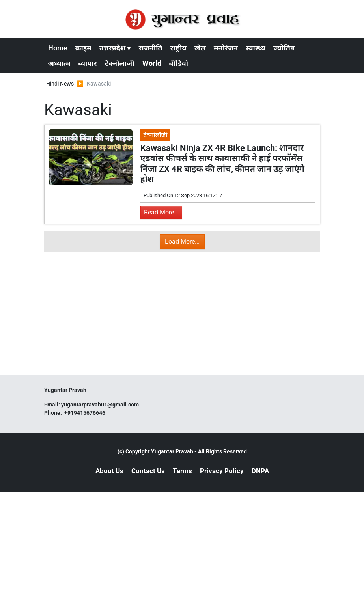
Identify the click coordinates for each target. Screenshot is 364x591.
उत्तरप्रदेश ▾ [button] (115, 48)
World (152, 63)
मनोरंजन (226, 48)
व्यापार (88, 63)
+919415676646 (85, 413)
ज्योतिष (284, 48)
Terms (182, 471)
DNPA (260, 471)
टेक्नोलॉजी (156, 135)
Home (58, 48)
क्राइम (83, 48)
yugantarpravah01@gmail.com (100, 405)
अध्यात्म (59, 63)
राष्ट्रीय (178, 48)
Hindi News (60, 84)
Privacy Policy (222, 471)
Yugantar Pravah (172, 451)
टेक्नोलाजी (120, 63)
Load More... (182, 241)
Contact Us (148, 471)
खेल (200, 48)
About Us (109, 471)
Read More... (161, 212)
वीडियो (179, 63)
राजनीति (150, 48)
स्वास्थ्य (256, 48)
